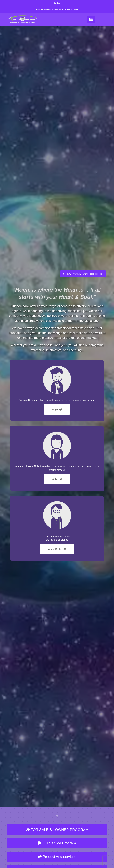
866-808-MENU (58, 10)
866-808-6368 (72, 10)
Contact (57, 3)
